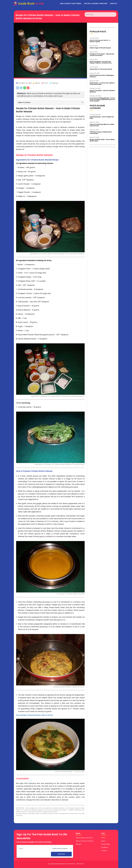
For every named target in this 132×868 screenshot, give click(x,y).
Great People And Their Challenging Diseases (102, 76)
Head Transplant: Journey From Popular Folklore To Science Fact (101, 62)
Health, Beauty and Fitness (71, 4)
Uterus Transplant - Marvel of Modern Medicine (102, 91)
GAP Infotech (80, 864)
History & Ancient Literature (96, 4)
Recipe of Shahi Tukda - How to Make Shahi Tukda (102, 140)
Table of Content (24, 102)
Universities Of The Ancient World (101, 69)
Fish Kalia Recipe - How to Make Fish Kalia (102, 117)
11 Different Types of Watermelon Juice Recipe (101, 133)
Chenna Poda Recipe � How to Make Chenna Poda (102, 125)
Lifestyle (113, 4)
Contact (104, 851)
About (103, 841)
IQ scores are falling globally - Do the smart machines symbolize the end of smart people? (102, 99)
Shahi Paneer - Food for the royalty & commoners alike (102, 84)
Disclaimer (105, 847)
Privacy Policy (106, 844)
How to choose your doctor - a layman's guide (100, 41)
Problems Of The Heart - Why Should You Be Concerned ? (102, 55)
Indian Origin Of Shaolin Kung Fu (100, 48)
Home (103, 838)
